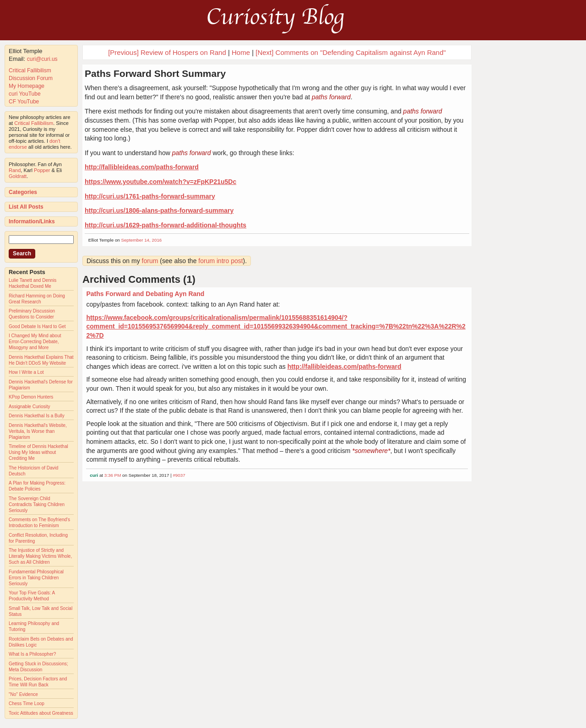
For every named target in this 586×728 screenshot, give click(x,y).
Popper (42, 170)
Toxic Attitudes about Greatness (41, 713)
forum (150, 261)
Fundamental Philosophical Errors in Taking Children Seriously (36, 578)
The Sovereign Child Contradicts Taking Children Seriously (37, 504)
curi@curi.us (42, 59)
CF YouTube (24, 102)
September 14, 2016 (142, 240)
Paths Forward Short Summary (155, 73)
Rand (15, 170)
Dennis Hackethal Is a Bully (37, 416)
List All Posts (26, 207)
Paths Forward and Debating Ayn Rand (145, 294)
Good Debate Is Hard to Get (37, 326)
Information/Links (32, 221)
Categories (23, 192)
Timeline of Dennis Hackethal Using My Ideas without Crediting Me (38, 452)
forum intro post (220, 261)
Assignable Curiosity (30, 407)
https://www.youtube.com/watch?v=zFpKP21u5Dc (160, 182)
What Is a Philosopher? (32, 654)
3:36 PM (113, 475)
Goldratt (18, 176)
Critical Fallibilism (30, 70)
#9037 (179, 475)
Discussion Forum (31, 78)
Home (241, 52)
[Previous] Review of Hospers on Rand (167, 52)
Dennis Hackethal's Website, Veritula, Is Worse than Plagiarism (38, 431)
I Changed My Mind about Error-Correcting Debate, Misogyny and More (35, 342)
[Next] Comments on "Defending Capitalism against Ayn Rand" (351, 52)
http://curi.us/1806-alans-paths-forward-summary (159, 210)
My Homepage (27, 86)
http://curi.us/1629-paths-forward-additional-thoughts (165, 225)
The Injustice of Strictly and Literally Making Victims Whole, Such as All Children (40, 556)
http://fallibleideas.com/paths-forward (142, 167)
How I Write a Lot (26, 372)
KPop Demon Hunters (31, 397)
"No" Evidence (23, 694)
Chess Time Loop (27, 704)
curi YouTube (25, 94)
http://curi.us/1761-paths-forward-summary (150, 196)
